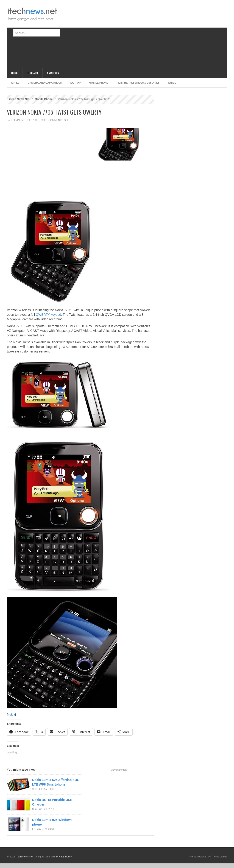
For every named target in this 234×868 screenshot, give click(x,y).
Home (15, 73)
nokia (11, 715)
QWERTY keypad (48, 315)
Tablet (173, 83)
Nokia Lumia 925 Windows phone (52, 822)
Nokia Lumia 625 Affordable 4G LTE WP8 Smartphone (56, 782)
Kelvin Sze (18, 120)
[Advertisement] (133, 36)
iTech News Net (19, 99)
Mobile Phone (99, 83)
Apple (15, 83)
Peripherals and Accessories (138, 83)
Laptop (75, 83)
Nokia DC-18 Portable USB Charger (52, 802)
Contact (32, 73)
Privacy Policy (64, 857)
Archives (53, 73)
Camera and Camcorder (45, 83)
